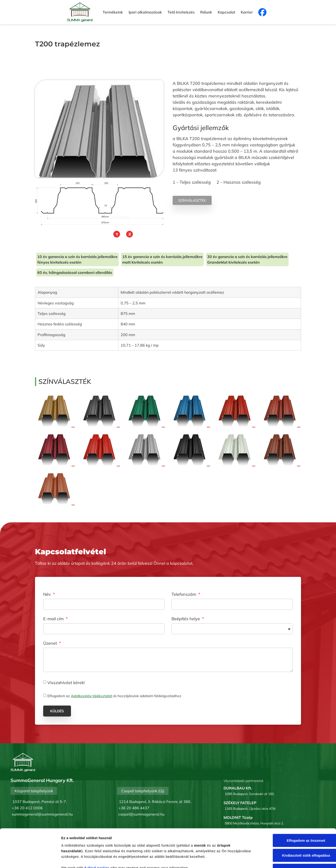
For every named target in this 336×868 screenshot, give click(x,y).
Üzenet (51, 644)
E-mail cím (54, 619)
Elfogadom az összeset (297, 808)
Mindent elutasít (297, 837)
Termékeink (113, 12)
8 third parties (97, 835)
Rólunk (206, 12)
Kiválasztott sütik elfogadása (297, 822)
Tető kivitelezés (181, 12)
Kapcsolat (226, 12)
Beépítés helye (186, 619)
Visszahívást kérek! (66, 682)
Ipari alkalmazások (145, 12)
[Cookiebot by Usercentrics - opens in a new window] (30, 859)
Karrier (247, 12)
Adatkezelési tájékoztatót (92, 696)
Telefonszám (184, 595)
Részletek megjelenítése (265, 859)
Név (48, 595)
